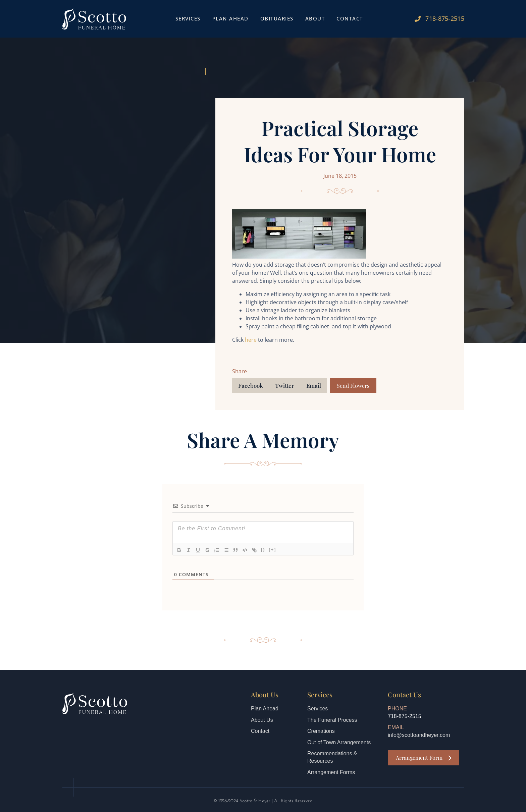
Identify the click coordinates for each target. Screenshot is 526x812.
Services (188, 18)
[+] (272, 550)
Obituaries (277, 18)
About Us (262, 720)
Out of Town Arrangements (339, 742)
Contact (350, 18)
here (251, 340)
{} (263, 550)
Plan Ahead (230, 18)
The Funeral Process (332, 720)
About (315, 18)
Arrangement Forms (331, 772)
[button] (251, 386)
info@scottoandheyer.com (419, 735)
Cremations (321, 731)
